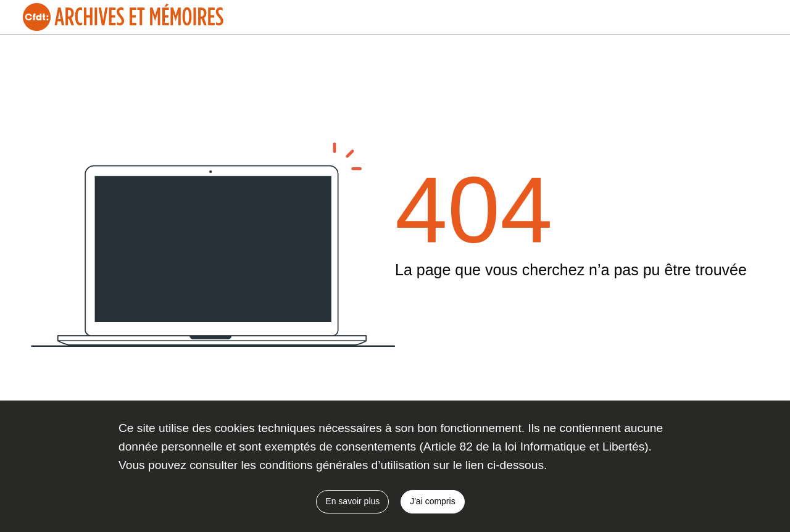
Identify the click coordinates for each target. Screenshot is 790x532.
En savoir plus (352, 501)
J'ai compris (432, 501)
